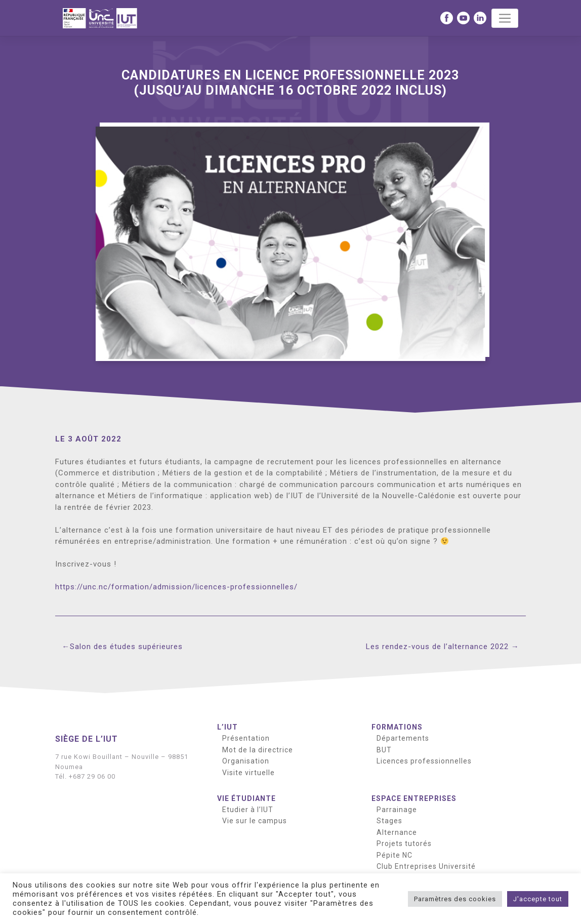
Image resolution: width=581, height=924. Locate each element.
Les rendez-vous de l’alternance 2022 (437, 647)
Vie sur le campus (255, 821)
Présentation (246, 738)
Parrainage (397, 810)
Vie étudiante (246, 798)
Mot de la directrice (258, 750)
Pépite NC (395, 855)
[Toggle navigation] (505, 18)
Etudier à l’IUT (248, 810)
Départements (403, 738)
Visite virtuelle (248, 773)
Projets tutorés (404, 843)
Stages (389, 821)
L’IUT (227, 727)
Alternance (397, 832)
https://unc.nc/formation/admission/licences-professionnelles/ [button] (176, 587)
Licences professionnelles (424, 761)
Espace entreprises (414, 798)
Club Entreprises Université (426, 866)
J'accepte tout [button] (538, 899)
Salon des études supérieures (126, 647)
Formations (397, 727)
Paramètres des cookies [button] (455, 899)
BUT (384, 750)
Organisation (246, 761)
